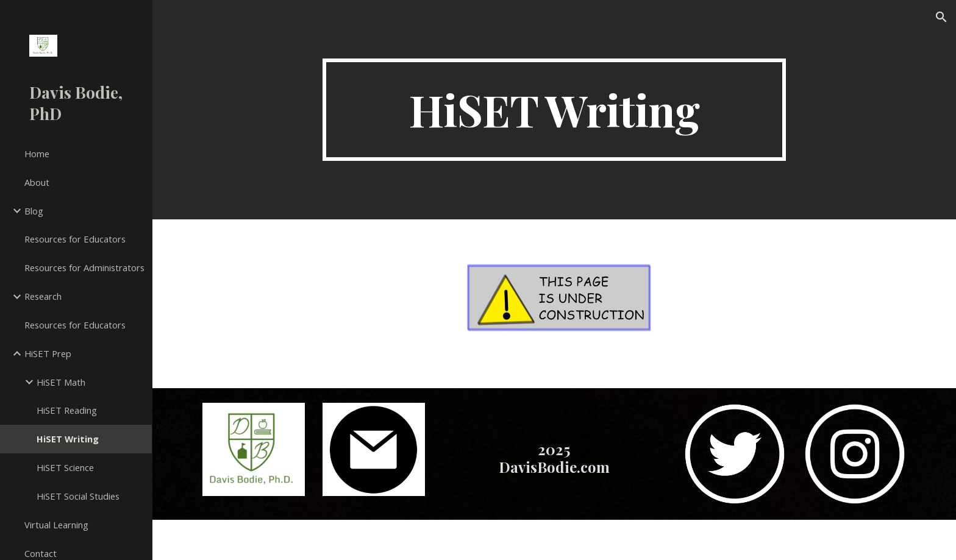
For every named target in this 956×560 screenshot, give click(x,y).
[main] (554, 110)
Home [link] (37, 154)
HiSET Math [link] (61, 382)
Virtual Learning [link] (56, 525)
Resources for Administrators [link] (84, 268)
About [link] (37, 182)
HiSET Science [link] (65, 467)
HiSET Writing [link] (68, 439)
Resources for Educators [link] (75, 239)
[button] (941, 17)
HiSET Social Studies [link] (78, 496)
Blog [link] (34, 211)
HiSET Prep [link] (48, 353)
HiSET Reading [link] (67, 410)
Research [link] (43, 296)
